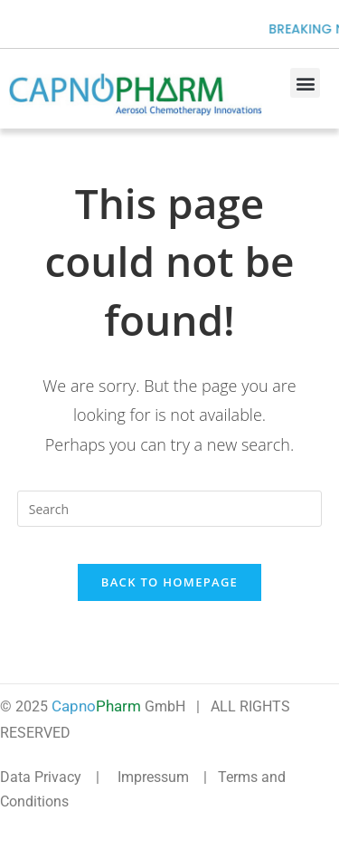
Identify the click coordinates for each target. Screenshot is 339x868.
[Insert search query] (170, 509)
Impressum (153, 777)
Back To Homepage (169, 582)
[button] (305, 83)
